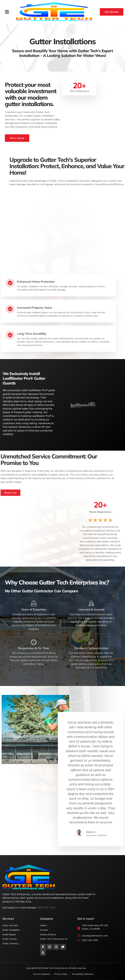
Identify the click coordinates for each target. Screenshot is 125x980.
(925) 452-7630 (46, 908)
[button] (7, 12)
